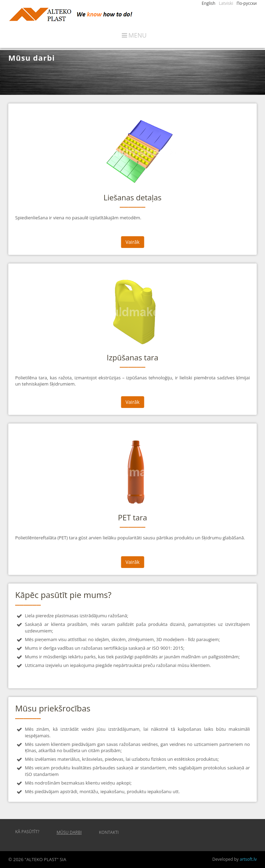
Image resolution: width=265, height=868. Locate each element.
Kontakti (109, 832)
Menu (138, 35)
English (209, 3)
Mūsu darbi (69, 832)
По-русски (247, 3)
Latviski (226, 3)
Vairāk (133, 242)
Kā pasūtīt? (27, 832)
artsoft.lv (248, 859)
